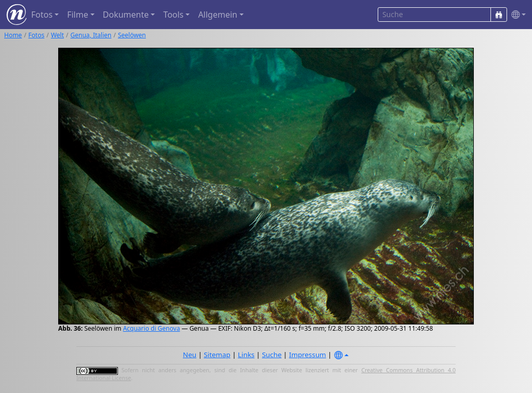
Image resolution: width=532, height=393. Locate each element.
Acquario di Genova (152, 328)
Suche (272, 355)
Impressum (307, 355)
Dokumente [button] (126, 15)
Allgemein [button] (217, 15)
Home (13, 35)
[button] (516, 15)
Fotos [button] (42, 15)
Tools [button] (173, 15)
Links (246, 355)
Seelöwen (132, 35)
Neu (190, 355)
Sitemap (217, 355)
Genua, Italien (91, 35)
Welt (57, 35)
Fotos (37, 35)
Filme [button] (78, 15)
